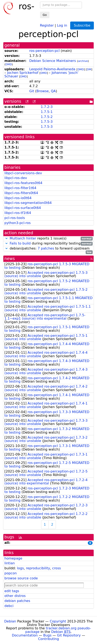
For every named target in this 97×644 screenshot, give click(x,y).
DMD (9, 64)
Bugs (47, 635)
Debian (10, 621)
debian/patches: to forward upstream (48, 249)
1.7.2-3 (47, 107)
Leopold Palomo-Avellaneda (52, 69)
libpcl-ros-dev (16, 178)
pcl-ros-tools (15, 218)
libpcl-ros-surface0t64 (23, 208)
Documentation (25, 635)
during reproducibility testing (48, 244)
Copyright (58, 621)
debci (9, 606)
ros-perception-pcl (45, 51)
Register (47, 25)
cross (56, 568)
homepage (13, 558)
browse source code (21, 578)
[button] (6, 238)
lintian (10, 563)
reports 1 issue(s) (48, 239)
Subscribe (82, 25)
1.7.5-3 (47, 122)
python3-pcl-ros (17, 223)
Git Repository (69, 635)
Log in (62, 25)
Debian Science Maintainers (53, 61)
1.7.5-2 (47, 117)
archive (83, 61)
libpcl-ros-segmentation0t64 (28, 203)
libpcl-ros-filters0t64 (21, 193)
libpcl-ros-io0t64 (18, 198)
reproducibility (38, 568)
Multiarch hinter (23, 238)
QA (53, 91)
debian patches (17, 601)
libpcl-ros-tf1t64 (18, 213)
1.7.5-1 (47, 112)
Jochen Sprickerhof (23, 73)
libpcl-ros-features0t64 (23, 183)
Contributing (49, 639)
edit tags (12, 591)
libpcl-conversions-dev (23, 173)
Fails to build (20, 243)
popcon (11, 573)
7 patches (46, 248)
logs (20, 568)
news (10, 259)
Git (32, 91)
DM (89, 69)
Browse (43, 91)
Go (45, 15)
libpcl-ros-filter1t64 (20, 188)
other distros (15, 596)
